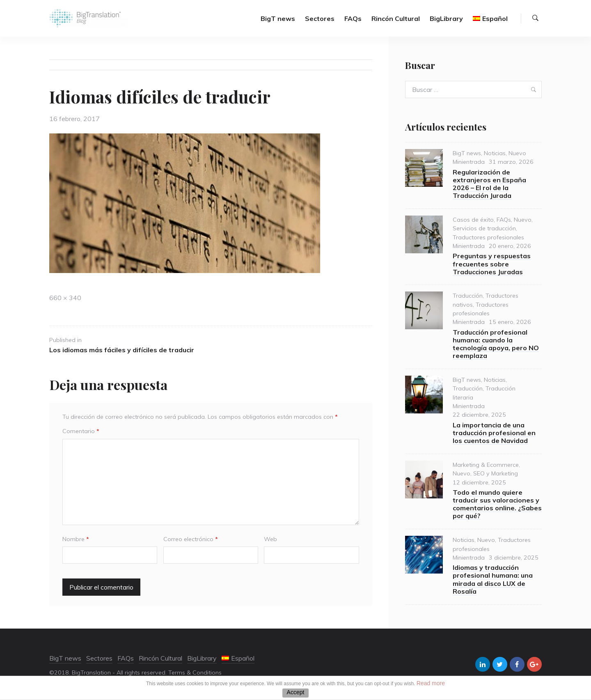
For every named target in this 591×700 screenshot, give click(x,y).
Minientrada (469, 162)
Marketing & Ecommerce (486, 465)
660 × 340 (65, 298)
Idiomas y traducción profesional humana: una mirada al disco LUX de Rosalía (493, 579)
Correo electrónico (191, 539)
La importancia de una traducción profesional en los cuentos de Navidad (494, 433)
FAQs (353, 18)
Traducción (468, 296)
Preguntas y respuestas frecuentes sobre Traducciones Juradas (492, 264)
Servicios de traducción (484, 228)
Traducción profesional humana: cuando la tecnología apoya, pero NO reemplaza (496, 344)
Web (270, 539)
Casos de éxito (473, 220)
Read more (431, 683)
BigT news (278, 18)
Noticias (495, 153)
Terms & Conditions (195, 672)
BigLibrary (446, 18)
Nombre (76, 539)
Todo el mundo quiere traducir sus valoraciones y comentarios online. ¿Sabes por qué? (497, 504)
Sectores (320, 18)
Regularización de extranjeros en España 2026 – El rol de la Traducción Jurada (489, 184)
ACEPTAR (295, 693)
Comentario (81, 431)
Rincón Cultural (396, 18)
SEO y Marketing (496, 473)
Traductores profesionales (488, 237)
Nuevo (517, 153)
